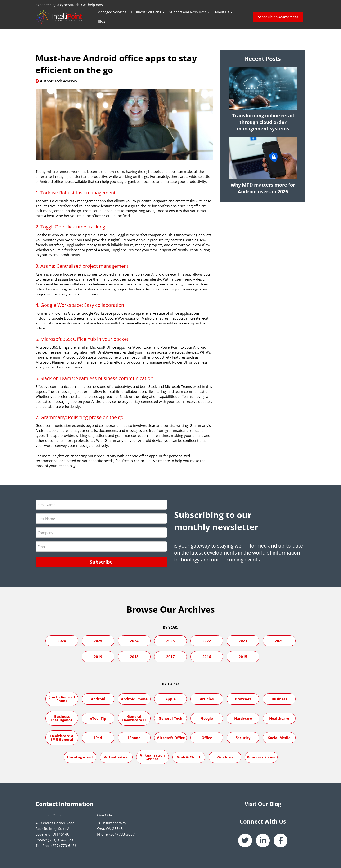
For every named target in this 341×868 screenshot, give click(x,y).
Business (279, 699)
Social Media (279, 737)
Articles (207, 699)
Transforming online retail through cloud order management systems (263, 122)
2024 (134, 640)
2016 (207, 656)
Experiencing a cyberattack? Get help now (69, 5)
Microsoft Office (171, 737)
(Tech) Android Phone (62, 699)
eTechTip (98, 718)
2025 (98, 640)
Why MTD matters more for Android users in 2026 (263, 188)
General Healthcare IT (134, 718)
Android (98, 699)
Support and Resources (190, 12)
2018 (134, 656)
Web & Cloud (189, 757)
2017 (170, 656)
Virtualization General (152, 757)
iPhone (134, 737)
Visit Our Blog (263, 804)
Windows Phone (261, 757)
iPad (98, 737)
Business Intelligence (62, 718)
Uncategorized (80, 757)
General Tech (170, 718)
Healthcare (279, 718)
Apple (170, 699)
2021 (243, 640)
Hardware (243, 718)
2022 (207, 640)
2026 (62, 640)
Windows (225, 757)
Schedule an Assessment (278, 17)
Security (243, 737)
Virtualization (116, 757)
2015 (243, 656)
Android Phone (134, 699)
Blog (101, 21)
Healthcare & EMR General (62, 737)
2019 (98, 656)
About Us (224, 12)
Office (207, 737)
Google (207, 718)
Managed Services (112, 12)
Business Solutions (148, 12)
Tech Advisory (66, 81)
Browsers (243, 699)
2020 (279, 640)
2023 (170, 640)
